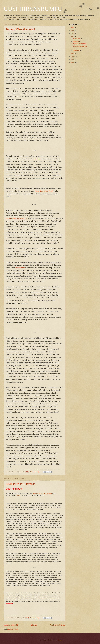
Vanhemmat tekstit (58, 625)
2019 (73, 31)
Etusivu (34, 625)
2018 (73, 34)
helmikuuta (76, 41)
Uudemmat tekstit (11, 625)
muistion (37, 159)
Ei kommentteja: (35, 472)
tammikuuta (76, 50)
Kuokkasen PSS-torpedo (21, 484)
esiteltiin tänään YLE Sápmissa (42, 494)
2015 (73, 57)
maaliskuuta (76, 39)
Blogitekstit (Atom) (12, 629)
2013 (73, 62)
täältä (18, 496)
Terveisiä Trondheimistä (20, 29)
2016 (73, 54)
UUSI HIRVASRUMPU (33, 9)
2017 (73, 36)
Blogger (60, 640)
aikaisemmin (20, 268)
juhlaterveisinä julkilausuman (16, 218)
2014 (73, 59)
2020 (73, 28)
